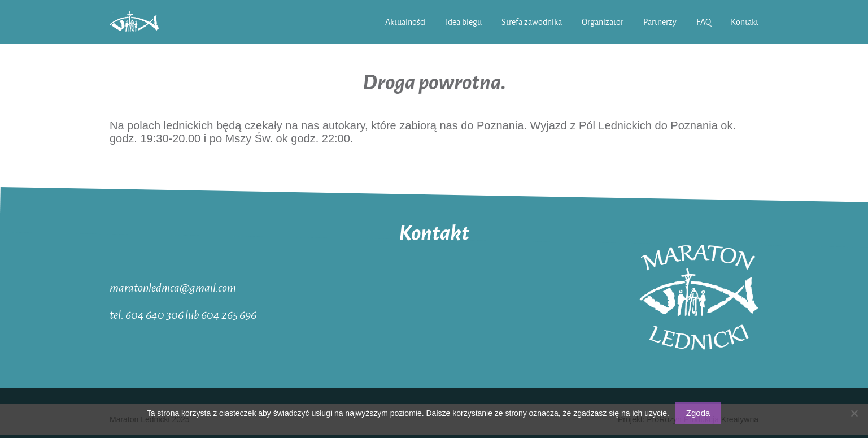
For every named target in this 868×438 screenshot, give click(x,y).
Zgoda (698, 413)
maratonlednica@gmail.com (173, 287)
